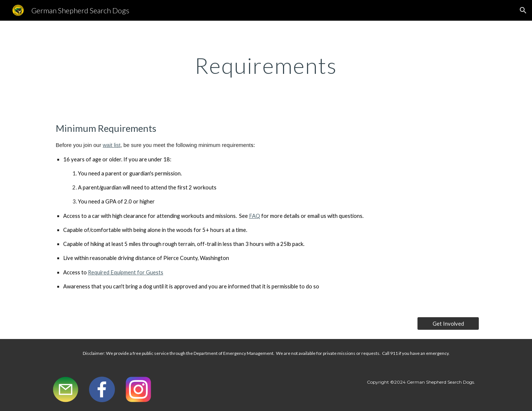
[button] (523, 10)
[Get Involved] (448, 323)
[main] (266, 65)
